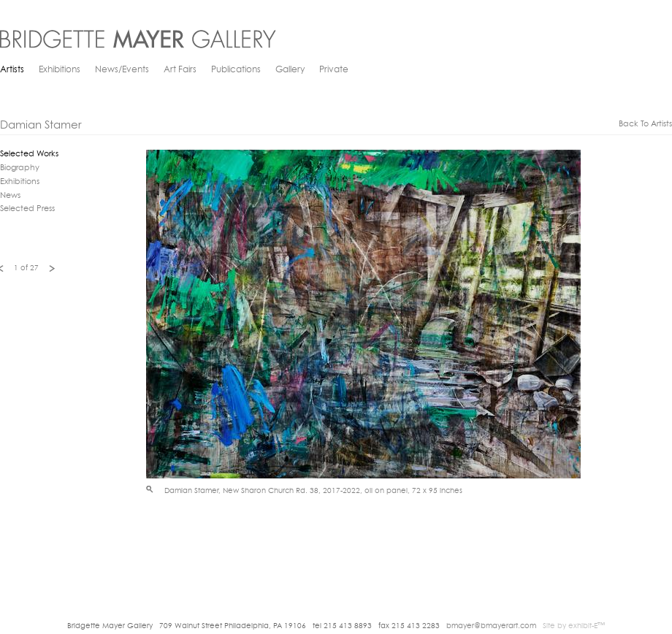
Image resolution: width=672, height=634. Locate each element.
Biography (20, 168)
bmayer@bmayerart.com (491, 626)
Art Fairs (180, 70)
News (10, 196)
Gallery (290, 70)
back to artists (645, 125)
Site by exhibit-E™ (574, 626)
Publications (236, 70)
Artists (12, 70)
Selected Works (29, 154)
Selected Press (27, 209)
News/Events (122, 70)
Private (334, 70)
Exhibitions (60, 70)
